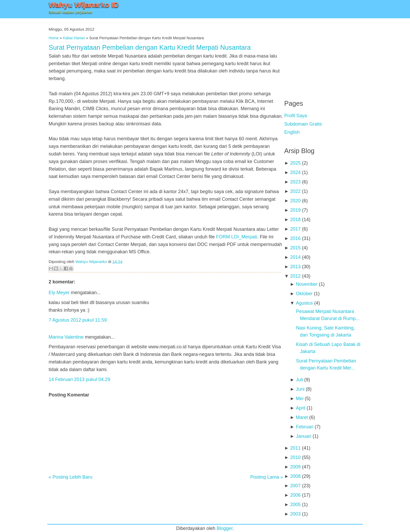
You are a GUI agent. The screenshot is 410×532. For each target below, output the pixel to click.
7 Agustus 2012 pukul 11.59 (78, 320)
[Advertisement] (323, 55)
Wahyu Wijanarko (91, 262)
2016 (295, 238)
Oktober (304, 294)
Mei (300, 399)
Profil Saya (296, 116)
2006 (295, 495)
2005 (295, 505)
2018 (295, 220)
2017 (295, 229)
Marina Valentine (66, 337)
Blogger (225, 528)
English (292, 132)
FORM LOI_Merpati (237, 237)
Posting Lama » (267, 477)
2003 (295, 514)
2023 (295, 182)
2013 (295, 267)
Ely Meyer (59, 293)
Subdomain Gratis (303, 124)
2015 (295, 248)
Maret (302, 417)
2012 (295, 276)
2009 (295, 467)
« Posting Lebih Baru (70, 477)
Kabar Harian (74, 38)
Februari (304, 427)
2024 (295, 172)
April (300, 408)
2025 (295, 163)
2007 (295, 486)
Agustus (304, 303)
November (307, 284)
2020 (295, 201)
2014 (295, 257)
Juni (300, 389)
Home (54, 38)
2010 (295, 457)
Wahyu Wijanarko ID (84, 5)
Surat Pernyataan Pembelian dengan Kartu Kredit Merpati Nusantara (150, 47)
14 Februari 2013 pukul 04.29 (79, 379)
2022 (295, 191)
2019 (295, 210)
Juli (299, 380)
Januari (303, 436)
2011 (295, 448)
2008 (295, 476)
